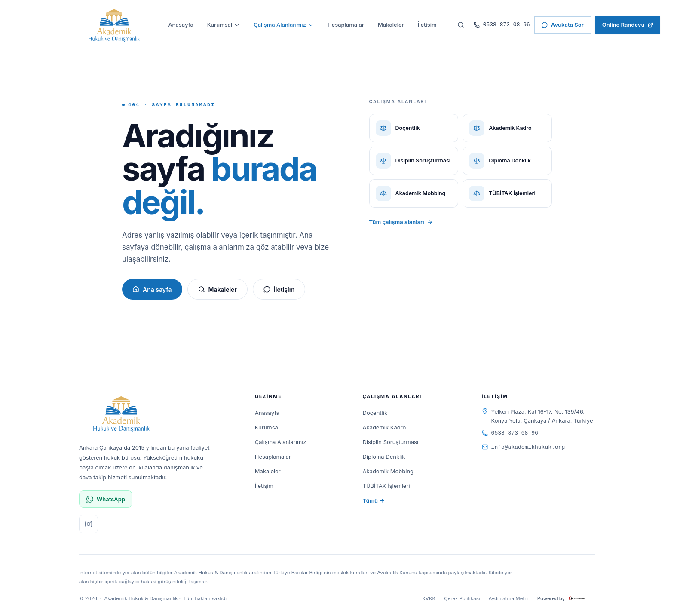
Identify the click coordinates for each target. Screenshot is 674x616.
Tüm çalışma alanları (401, 222)
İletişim (427, 25)
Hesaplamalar (346, 25)
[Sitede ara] (461, 25)
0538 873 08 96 (502, 25)
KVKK (429, 598)
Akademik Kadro (384, 427)
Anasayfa (181, 25)
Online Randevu (628, 25)
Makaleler (391, 25)
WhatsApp (106, 499)
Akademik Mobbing (388, 471)
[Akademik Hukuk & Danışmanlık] (114, 25)
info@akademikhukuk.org (524, 447)
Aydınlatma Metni (509, 598)
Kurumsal (224, 25)
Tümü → (374, 500)
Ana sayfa (152, 290)
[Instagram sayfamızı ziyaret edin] (89, 524)
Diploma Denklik (384, 457)
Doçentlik (375, 413)
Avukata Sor (563, 25)
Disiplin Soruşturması (391, 442)
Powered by (566, 598)
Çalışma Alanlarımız (284, 25)
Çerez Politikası (462, 598)
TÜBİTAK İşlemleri (386, 486)
